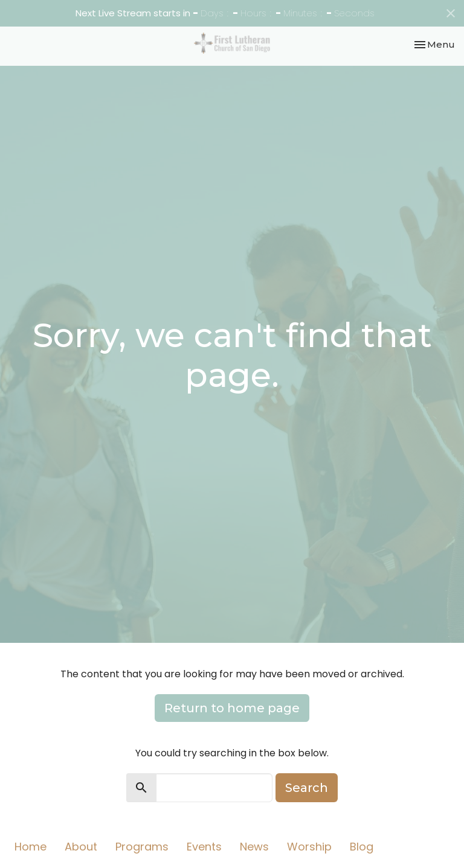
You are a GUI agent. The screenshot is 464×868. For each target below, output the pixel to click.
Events (204, 847)
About (81, 847)
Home (31, 847)
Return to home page (232, 708)
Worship (309, 847)
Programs (142, 847)
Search (307, 788)
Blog (362, 847)
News (254, 847)
